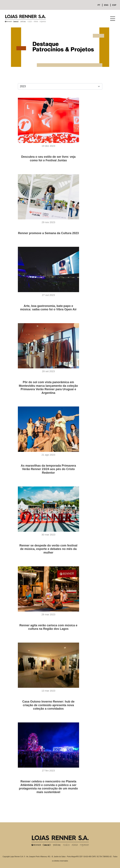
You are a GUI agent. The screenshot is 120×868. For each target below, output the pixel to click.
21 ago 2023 (48, 455)
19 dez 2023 (48, 146)
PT (99, 5)
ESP (114, 5)
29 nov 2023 (48, 222)
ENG (106, 5)
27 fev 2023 (48, 770)
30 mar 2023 (48, 535)
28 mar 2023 (48, 614)
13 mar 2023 (48, 691)
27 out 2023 (48, 295)
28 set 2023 (48, 371)
